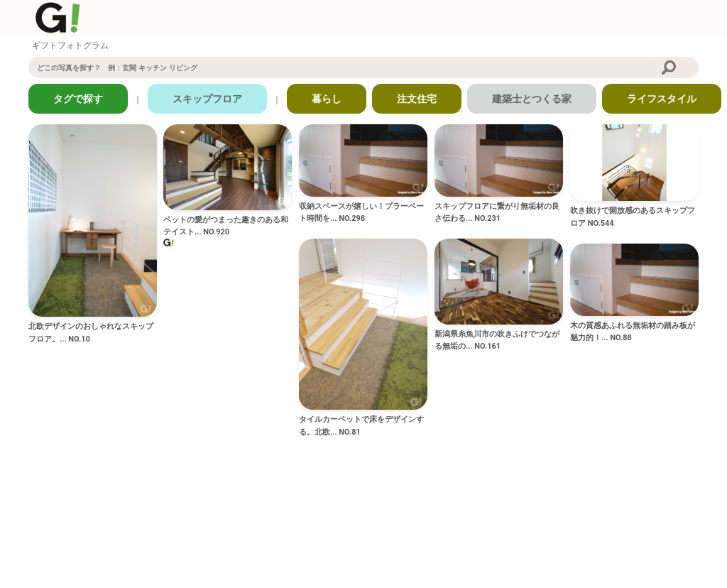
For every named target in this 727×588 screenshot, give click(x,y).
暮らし (327, 99)
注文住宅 (417, 99)
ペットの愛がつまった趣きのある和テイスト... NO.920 (226, 226)
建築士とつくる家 (532, 99)
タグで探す (78, 99)
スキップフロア (207, 99)
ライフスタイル (662, 99)
